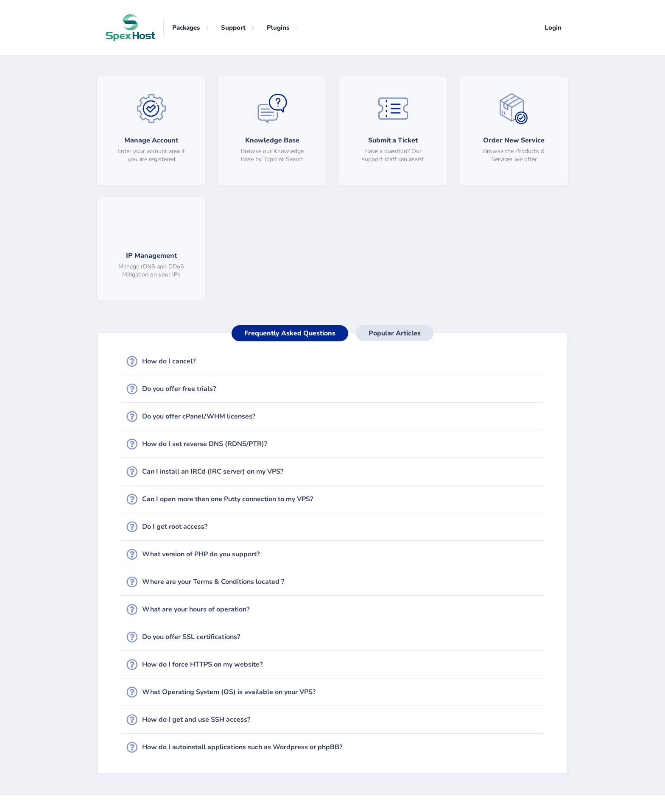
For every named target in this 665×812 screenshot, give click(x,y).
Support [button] (233, 28)
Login (553, 28)
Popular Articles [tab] (395, 333)
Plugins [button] (278, 28)
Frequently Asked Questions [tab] (290, 333)
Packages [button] (186, 28)
